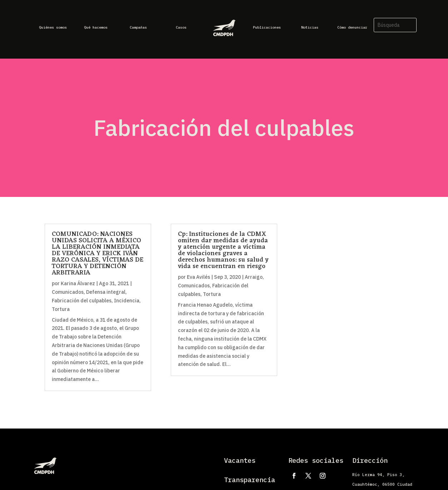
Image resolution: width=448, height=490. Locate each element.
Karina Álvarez (78, 283)
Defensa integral (106, 292)
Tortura (61, 309)
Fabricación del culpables (82, 301)
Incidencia (127, 301)
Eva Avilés (198, 277)
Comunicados (68, 292)
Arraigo (254, 277)
